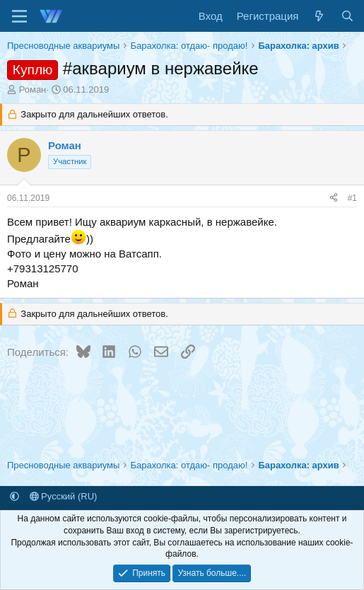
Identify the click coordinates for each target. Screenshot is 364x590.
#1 (352, 198)
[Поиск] (347, 16)
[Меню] (19, 16)
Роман (33, 89)
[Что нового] (319, 16)
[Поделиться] (334, 198)
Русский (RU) (64, 496)
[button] (14, 496)
